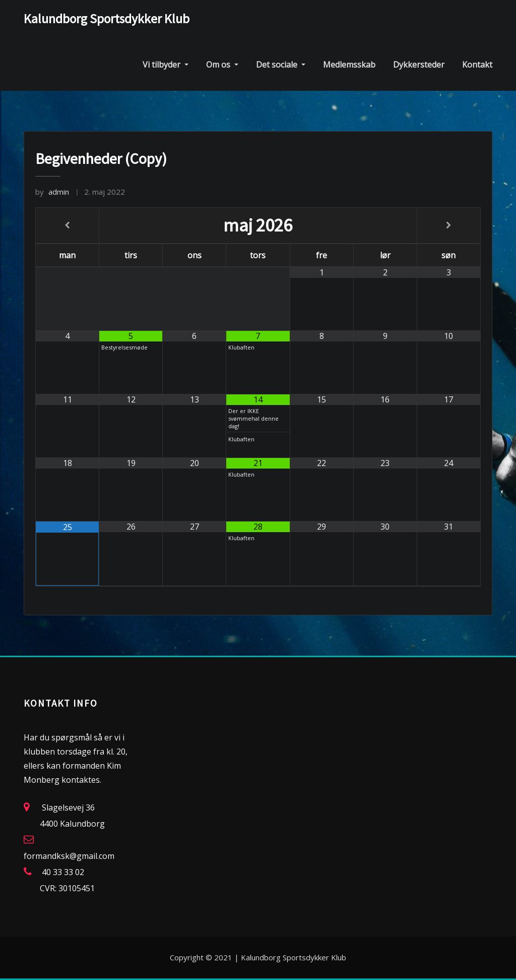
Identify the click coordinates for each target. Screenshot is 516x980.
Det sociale (281, 65)
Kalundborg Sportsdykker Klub (107, 19)
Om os (222, 65)
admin (52, 192)
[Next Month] (449, 225)
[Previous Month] (67, 225)
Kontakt (477, 65)
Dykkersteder (419, 65)
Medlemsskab (349, 65)
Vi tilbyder (166, 65)
